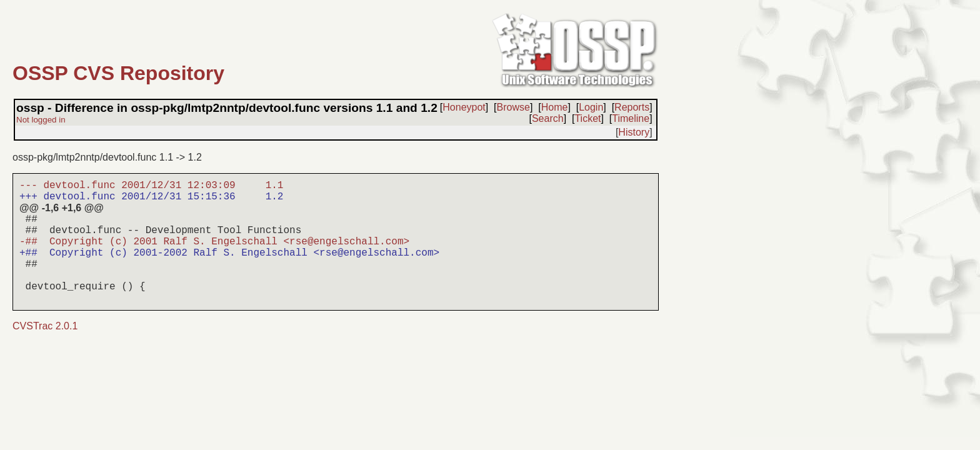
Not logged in (41, 120)
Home (555, 107)
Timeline (631, 118)
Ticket (587, 118)
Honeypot (464, 107)
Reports (632, 107)
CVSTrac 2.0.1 (45, 326)
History (634, 132)
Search (548, 118)
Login (591, 107)
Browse (513, 107)
